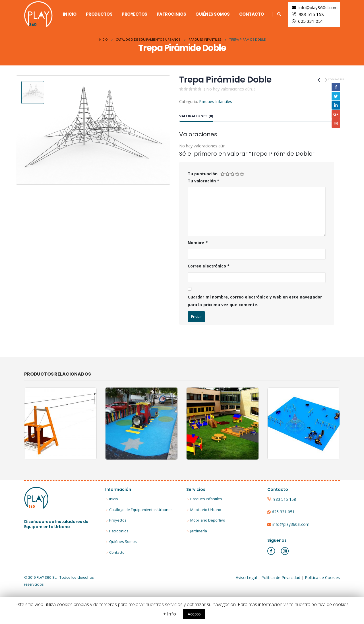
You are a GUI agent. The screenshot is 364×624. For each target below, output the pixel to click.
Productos (99, 14)
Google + (336, 114)
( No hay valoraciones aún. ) (230, 89)
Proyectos (135, 14)
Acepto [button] (194, 614)
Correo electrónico (209, 266)
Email (336, 123)
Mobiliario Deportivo (208, 520)
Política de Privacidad (281, 577)
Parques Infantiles (216, 101)
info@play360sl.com (318, 7)
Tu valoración (203, 181)
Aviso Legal (246, 577)
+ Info (170, 614)
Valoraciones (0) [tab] (196, 116)
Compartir (336, 79)
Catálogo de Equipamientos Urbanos (141, 510)
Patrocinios (171, 14)
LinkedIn (336, 105)
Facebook (336, 87)
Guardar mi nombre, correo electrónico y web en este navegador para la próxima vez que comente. (255, 301)
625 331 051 (311, 21)
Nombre (198, 243)
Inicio (70, 14)
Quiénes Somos (213, 14)
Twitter (336, 96)
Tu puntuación (203, 174)
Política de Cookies (322, 577)
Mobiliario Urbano (206, 510)
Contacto (252, 14)
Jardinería (199, 531)
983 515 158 (311, 14)
